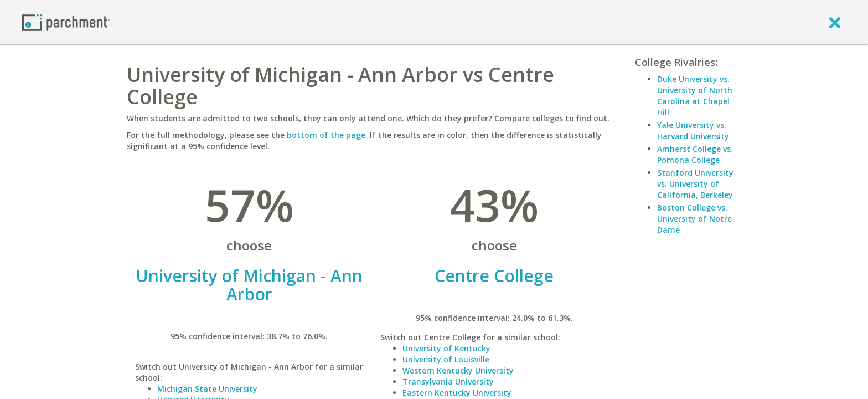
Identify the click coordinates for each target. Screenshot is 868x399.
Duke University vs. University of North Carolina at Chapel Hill (695, 96)
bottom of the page (326, 135)
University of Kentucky (446, 348)
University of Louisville (446, 359)
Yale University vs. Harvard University (693, 131)
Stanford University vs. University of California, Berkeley (695, 184)
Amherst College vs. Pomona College (695, 154)
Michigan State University (207, 389)
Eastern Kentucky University (457, 393)
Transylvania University (448, 382)
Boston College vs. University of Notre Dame (694, 219)
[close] (835, 22)
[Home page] (66, 22)
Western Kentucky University (458, 370)
